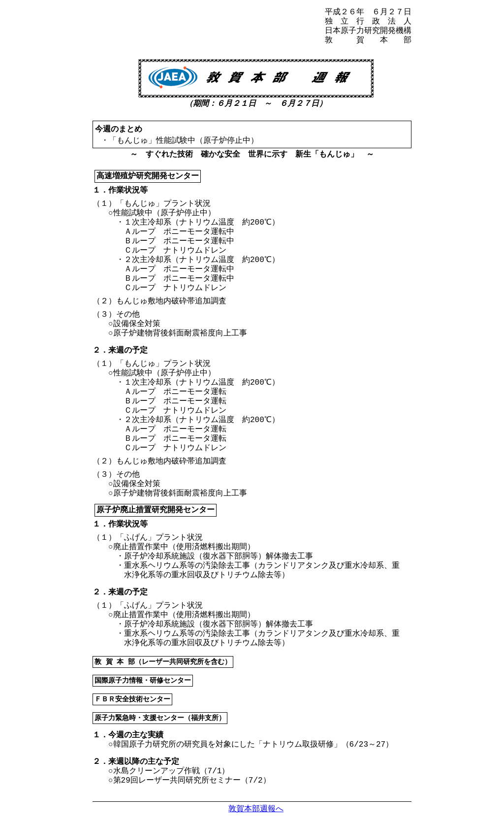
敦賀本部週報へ (256, 808)
